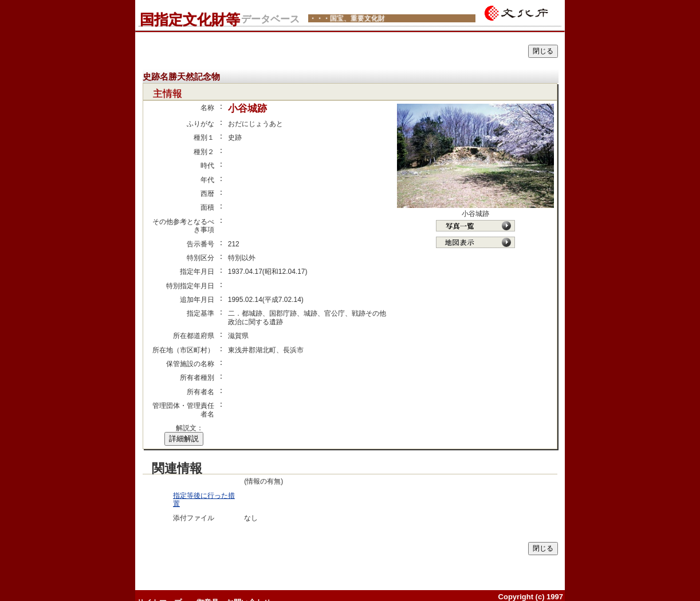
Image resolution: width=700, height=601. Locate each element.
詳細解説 (184, 439)
